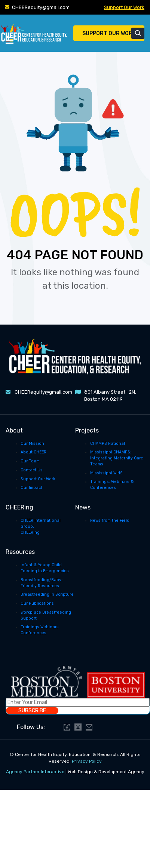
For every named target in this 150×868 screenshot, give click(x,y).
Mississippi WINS (106, 473)
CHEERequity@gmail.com (41, 7)
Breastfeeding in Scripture (47, 594)
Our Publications (37, 603)
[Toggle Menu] (10, 40)
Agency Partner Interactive (35, 772)
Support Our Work (124, 7)
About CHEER (33, 452)
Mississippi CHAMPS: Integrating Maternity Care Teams (117, 458)
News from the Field (110, 520)
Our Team (30, 461)
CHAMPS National (108, 444)
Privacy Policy (87, 761)
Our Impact (31, 488)
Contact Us (32, 470)
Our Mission (32, 444)
